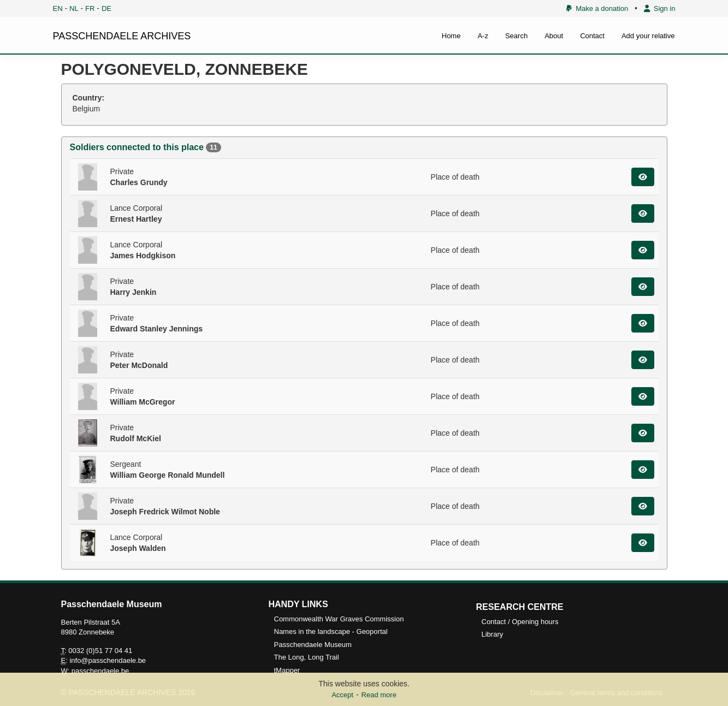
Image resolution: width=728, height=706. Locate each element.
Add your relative (648, 36)
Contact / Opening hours (520, 622)
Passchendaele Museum (313, 645)
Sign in (660, 8)
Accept (342, 695)
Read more (379, 695)
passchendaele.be (100, 671)
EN (58, 8)
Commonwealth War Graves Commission (339, 619)
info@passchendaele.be (108, 660)
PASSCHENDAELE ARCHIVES (122, 36)
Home (451, 36)
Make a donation (597, 8)
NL (74, 8)
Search (516, 36)
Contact (592, 36)
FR (90, 8)
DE (106, 8)
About (554, 36)
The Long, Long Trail (307, 657)
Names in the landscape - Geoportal (331, 631)
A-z (483, 36)
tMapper (287, 670)
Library (493, 634)
